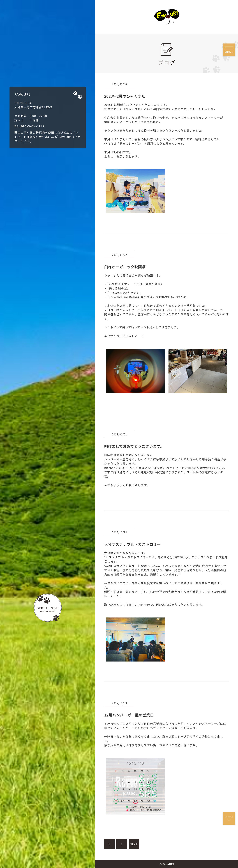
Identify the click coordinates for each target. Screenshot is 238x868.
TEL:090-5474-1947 (29, 126)
